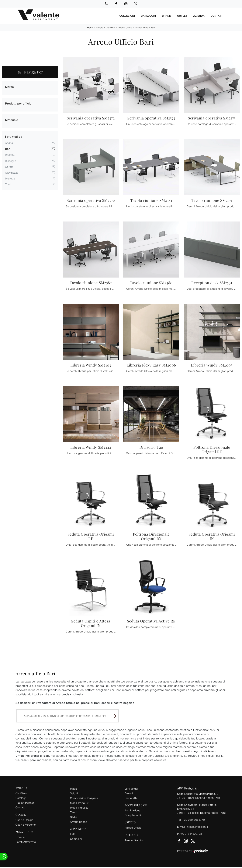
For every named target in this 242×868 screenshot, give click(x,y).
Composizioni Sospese (84, 798)
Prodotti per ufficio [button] (18, 104)
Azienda (199, 16)
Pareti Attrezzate (26, 842)
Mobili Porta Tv (79, 803)
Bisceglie (11, 161)
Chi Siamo (22, 793)
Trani (8, 184)
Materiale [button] (12, 120)
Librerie (20, 837)
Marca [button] (9, 87)
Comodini (76, 839)
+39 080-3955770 (194, 820)
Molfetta (10, 178)
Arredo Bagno (79, 822)
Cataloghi (149, 16)
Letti (73, 834)
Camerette (131, 798)
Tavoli (74, 812)
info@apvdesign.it (197, 827)
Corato (9, 167)
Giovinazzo (12, 173)
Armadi (129, 793)
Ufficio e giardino (106, 28)
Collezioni (127, 16)
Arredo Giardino (134, 840)
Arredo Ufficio (125, 28)
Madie (74, 789)
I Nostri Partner (25, 803)
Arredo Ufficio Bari (145, 28)
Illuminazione (132, 810)
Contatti (217, 16)
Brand (167, 16)
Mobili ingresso (79, 808)
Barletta (10, 155)
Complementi (133, 815)
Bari (8, 149)
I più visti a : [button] (14, 137)
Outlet (182, 16)
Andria (9, 143)
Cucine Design (24, 820)
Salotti (74, 793)
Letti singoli (132, 789)
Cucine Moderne (26, 825)
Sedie (74, 817)
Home (90, 28)
